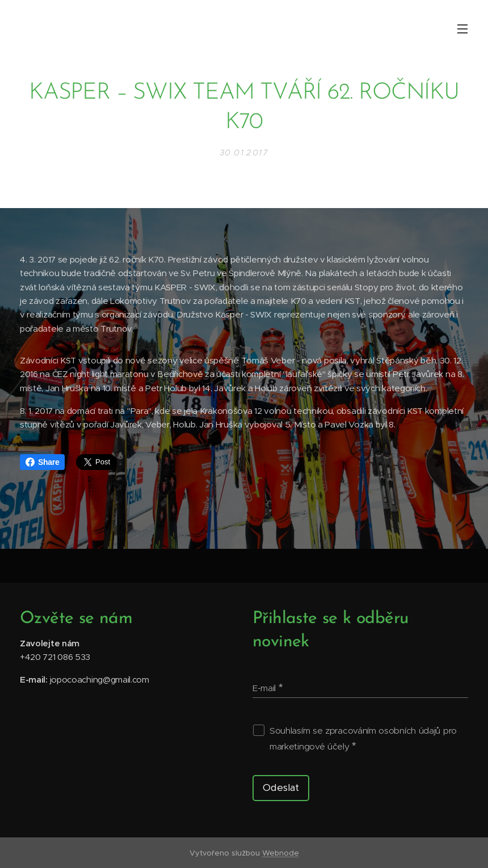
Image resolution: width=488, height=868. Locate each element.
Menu (462, 29)
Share (42, 462)
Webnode (281, 853)
